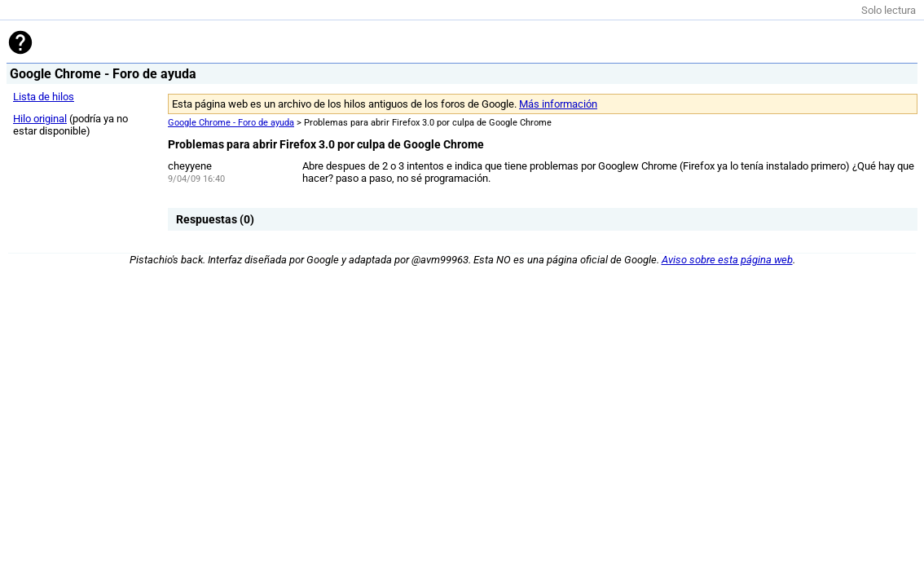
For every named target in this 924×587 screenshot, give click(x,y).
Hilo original (40, 119)
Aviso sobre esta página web (727, 260)
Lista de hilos (44, 97)
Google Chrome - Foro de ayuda (231, 123)
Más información (558, 104)
